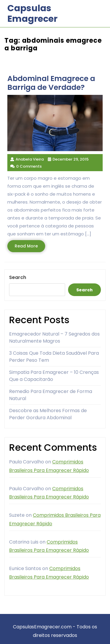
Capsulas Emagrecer (32, 14)
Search (18, 277)
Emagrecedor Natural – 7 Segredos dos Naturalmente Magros (54, 337)
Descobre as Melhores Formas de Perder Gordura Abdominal (48, 414)
